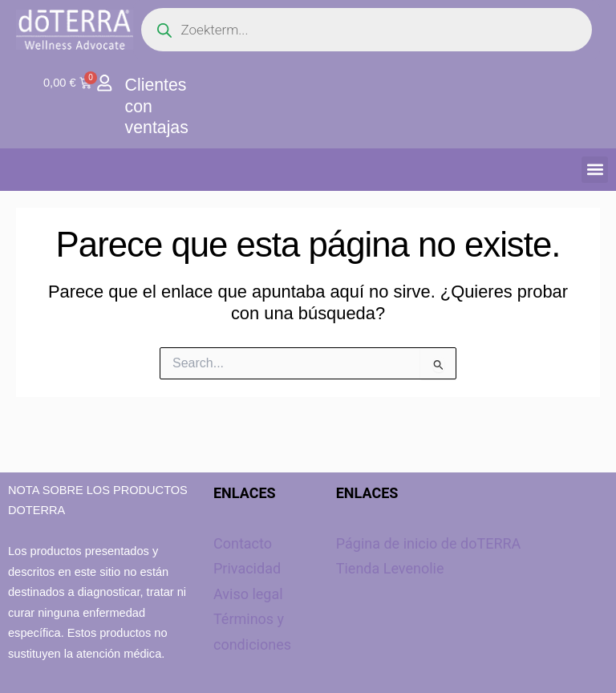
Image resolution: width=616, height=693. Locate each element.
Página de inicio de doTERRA (429, 543)
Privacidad (247, 568)
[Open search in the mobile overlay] (367, 30)
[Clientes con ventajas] (105, 83)
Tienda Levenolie (390, 568)
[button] (595, 169)
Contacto (243, 543)
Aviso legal (248, 594)
